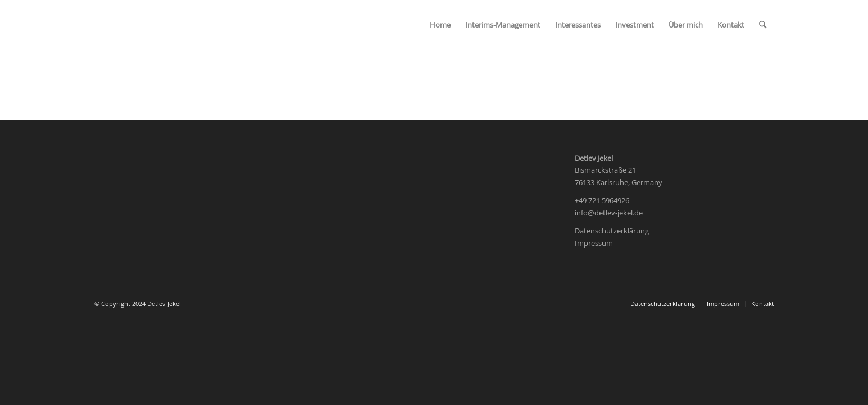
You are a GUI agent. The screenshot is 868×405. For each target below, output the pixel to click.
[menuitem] (440, 25)
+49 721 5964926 (602, 200)
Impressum (594, 243)
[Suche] (763, 25)
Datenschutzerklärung (612, 231)
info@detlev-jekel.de (609, 213)
